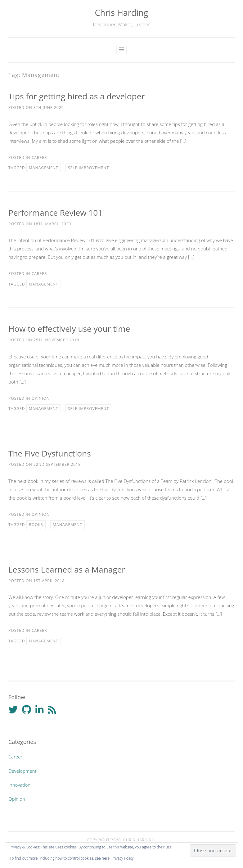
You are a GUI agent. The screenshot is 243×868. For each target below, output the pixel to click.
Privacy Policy (122, 858)
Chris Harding (122, 13)
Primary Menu (121, 50)
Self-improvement (88, 168)
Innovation (19, 785)
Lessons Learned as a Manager (67, 569)
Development (22, 771)
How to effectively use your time (69, 329)
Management (44, 168)
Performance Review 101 (55, 213)
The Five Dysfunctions (50, 453)
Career (39, 157)
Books (36, 525)
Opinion (41, 398)
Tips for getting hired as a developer (76, 96)
